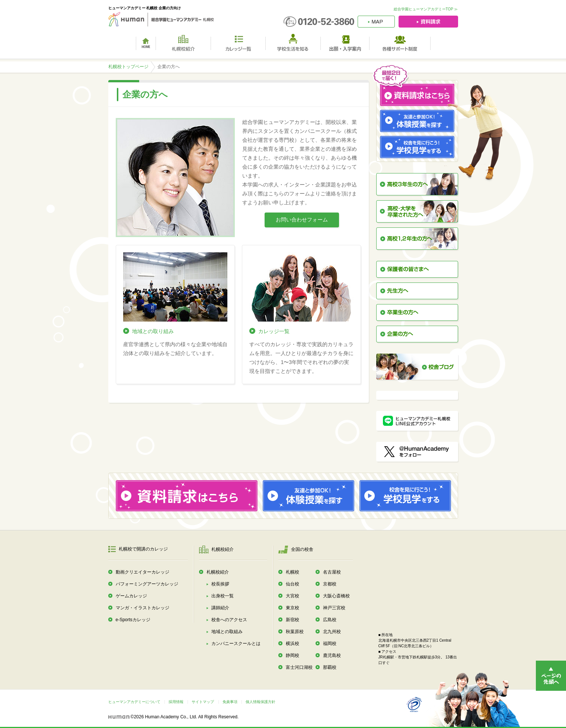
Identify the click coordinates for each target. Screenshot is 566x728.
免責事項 (230, 702)
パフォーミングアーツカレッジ (147, 584)
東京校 (292, 608)
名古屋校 (332, 572)
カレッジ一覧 (274, 331)
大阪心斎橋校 (336, 596)
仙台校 (292, 584)
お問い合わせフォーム (302, 220)
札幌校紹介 (218, 572)
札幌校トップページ (128, 67)
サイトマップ (203, 702)
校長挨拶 (220, 584)
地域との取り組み (153, 331)
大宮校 (292, 596)
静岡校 (292, 655)
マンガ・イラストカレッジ (143, 608)
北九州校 (332, 632)
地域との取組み (227, 632)
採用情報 (176, 702)
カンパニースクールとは (236, 644)
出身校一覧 (223, 596)
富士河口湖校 (299, 667)
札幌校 (292, 572)
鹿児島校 (332, 655)
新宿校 (292, 620)
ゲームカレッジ (131, 596)
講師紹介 (220, 608)
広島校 (330, 620)
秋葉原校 (295, 632)
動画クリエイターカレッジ (143, 572)
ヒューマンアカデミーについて (134, 702)
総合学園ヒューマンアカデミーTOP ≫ (426, 9)
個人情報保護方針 (260, 702)
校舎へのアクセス (229, 620)
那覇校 (330, 667)
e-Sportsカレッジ (133, 620)
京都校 (330, 584)
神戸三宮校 (334, 608)
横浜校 (292, 644)
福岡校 (330, 644)
